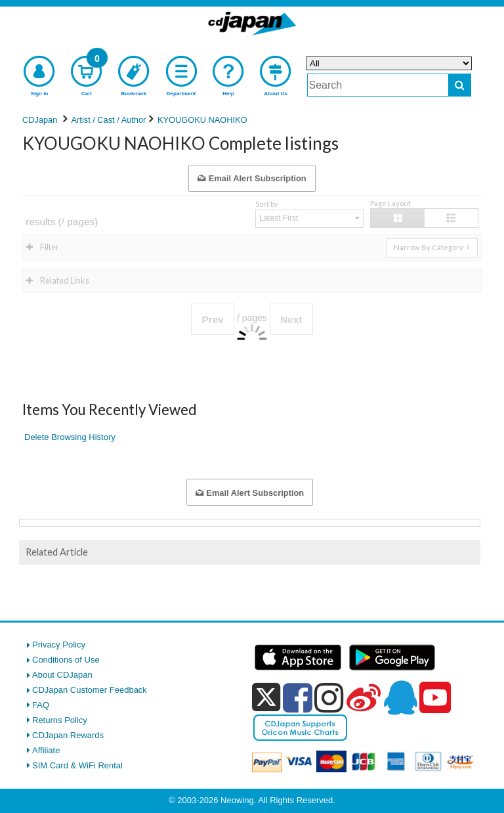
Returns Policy (60, 720)
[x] (266, 698)
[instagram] (329, 697)
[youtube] (435, 698)
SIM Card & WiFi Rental (77, 765)
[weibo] (364, 697)
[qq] (400, 697)
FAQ (41, 705)
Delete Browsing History (70, 437)
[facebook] (298, 697)
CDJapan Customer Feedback (90, 690)
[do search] (460, 85)
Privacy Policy (59, 645)
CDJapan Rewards (68, 735)
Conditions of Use (66, 660)
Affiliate (46, 750)
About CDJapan (62, 675)
